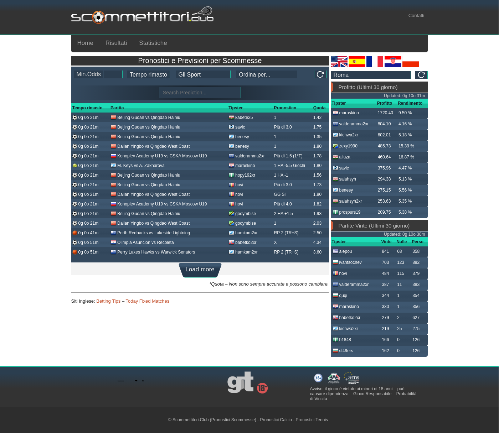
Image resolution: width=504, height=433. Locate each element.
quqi (340, 296)
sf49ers (343, 351)
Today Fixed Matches (147, 301)
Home (85, 43)
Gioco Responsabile (372, 394)
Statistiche (153, 43)
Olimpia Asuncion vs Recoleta (142, 242)
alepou (342, 251)
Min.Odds (89, 74)
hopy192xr (242, 175)
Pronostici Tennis (312, 420)
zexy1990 (345, 146)
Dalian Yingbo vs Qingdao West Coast (150, 146)
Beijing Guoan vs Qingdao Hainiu (145, 118)
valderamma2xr (247, 156)
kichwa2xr (345, 135)
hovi (236, 185)
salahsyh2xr (347, 201)
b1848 (342, 340)
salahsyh (344, 179)
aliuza (341, 157)
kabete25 (241, 118)
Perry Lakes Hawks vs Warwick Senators (153, 252)
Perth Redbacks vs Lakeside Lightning (150, 233)
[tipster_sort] (267, 74)
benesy (239, 137)
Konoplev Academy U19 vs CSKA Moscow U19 (159, 156)
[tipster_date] (148, 74)
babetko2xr (242, 242)
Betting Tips (108, 301)
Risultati (116, 43)
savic (237, 127)
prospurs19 (347, 212)
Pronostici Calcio (276, 420)
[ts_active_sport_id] (203, 74)
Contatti (416, 15)
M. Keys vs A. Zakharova (138, 166)
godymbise (242, 214)
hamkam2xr (243, 233)
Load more (200, 269)
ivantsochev (347, 262)
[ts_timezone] (371, 75)
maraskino (242, 166)
